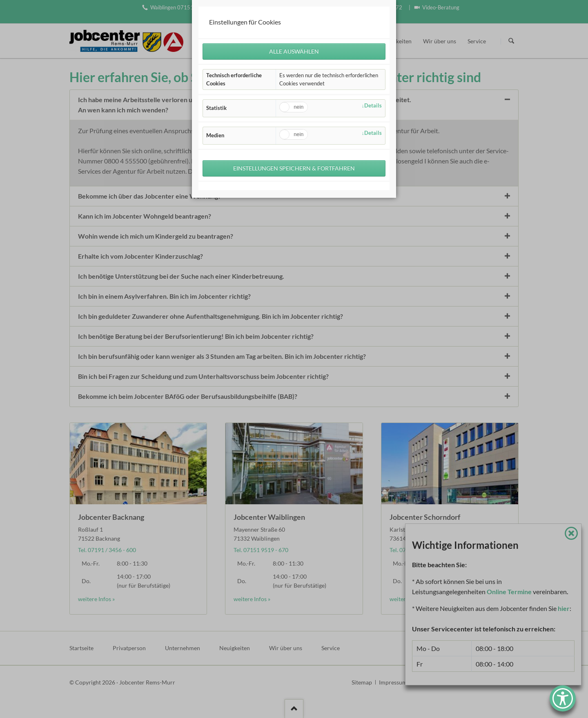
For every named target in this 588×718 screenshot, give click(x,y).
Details (373, 105)
